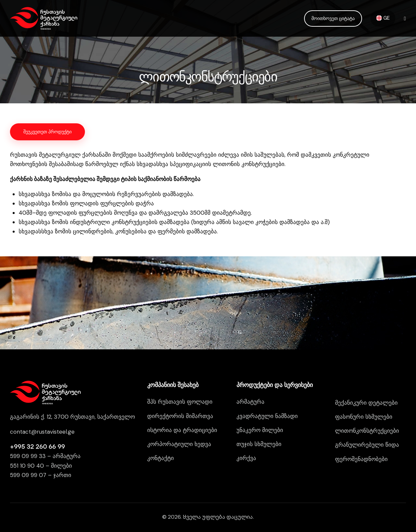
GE (383, 18)
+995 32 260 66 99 (37, 447)
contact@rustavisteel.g (41, 432)
